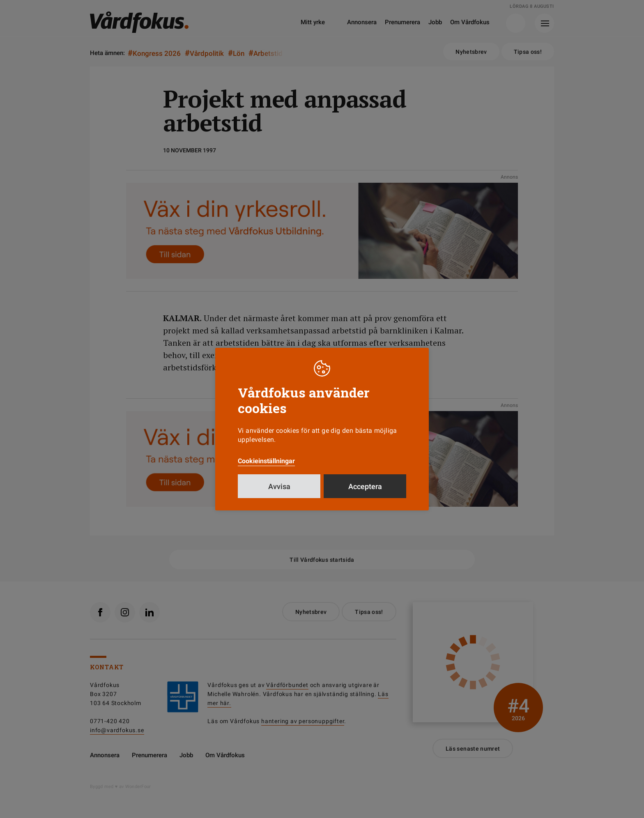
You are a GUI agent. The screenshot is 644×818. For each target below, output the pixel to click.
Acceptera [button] (365, 486)
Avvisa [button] (279, 486)
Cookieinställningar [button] (266, 461)
